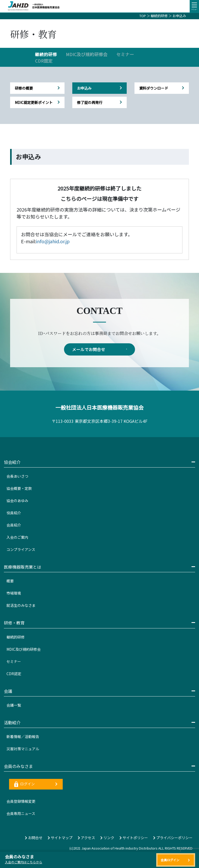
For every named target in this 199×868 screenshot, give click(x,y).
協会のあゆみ (17, 501)
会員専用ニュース (21, 814)
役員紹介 (14, 513)
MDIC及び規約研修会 (87, 54)
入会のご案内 (17, 537)
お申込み (179, 16)
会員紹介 (14, 525)
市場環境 (14, 593)
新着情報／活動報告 (23, 737)
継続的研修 (159, 16)
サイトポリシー (134, 838)
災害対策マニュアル (23, 749)
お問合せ (34, 838)
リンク (107, 838)
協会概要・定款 (19, 489)
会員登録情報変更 (21, 801)
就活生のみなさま (21, 606)
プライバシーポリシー (173, 838)
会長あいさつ (17, 476)
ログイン (36, 784)
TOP (143, 16)
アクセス (86, 838)
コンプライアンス (21, 550)
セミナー (125, 54)
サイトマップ (60, 838)
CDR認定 (44, 61)
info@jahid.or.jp (53, 241)
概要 (10, 581)
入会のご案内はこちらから (24, 862)
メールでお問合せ (99, 350)
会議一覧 (14, 705)
